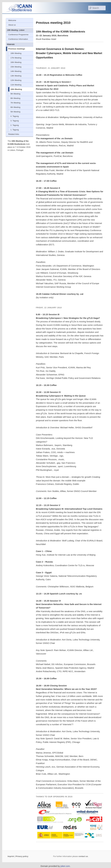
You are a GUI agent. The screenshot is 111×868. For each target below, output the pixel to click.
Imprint (11, 856)
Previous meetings (17, 49)
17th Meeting (16, 58)
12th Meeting (16, 80)
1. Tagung (15, 130)
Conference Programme (18, 35)
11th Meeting (16, 85)
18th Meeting (16, 53)
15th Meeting (16, 67)
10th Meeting (16, 89)
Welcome (12, 20)
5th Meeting (15, 112)
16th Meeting (16, 62)
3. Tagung (15, 121)
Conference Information (18, 39)
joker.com (65, 866)
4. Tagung (15, 116)
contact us (83, 856)
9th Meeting (15, 94)
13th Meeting (16, 76)
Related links (14, 134)
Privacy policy (22, 856)
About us (12, 25)
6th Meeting (15, 107)
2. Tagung (15, 125)
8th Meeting (15, 98)
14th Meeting (16, 71)
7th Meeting (15, 103)
